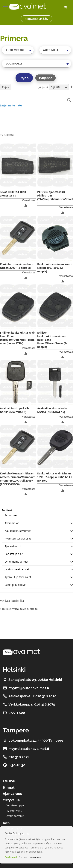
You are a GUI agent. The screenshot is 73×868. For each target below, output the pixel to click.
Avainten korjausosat (18, 538)
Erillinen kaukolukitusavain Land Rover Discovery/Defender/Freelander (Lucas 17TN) (18, 338)
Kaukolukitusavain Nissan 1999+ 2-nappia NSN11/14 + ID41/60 (55, 477)
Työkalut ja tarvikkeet (18, 577)
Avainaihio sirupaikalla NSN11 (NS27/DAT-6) (15, 410)
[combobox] (18, 50)
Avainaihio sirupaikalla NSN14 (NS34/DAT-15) (52, 410)
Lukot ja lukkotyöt (16, 585)
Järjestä (43, 87)
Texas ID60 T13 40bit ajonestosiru (13, 194)
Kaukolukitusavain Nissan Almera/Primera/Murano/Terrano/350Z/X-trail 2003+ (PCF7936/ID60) (17, 479)
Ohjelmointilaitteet (16, 562)
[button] (25, 205)
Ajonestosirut (13, 546)
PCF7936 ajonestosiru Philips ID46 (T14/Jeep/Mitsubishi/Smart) (55, 197)
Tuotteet (7, 510)
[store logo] (28, 6)
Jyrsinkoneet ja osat (17, 569)
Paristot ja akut (14, 554)
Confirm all (11, 857)
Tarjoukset (11, 515)
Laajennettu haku (11, 105)
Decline (23, 857)
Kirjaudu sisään (36, 19)
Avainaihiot (12, 523)
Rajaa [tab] (6, 87)
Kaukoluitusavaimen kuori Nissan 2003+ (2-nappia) (17, 266)
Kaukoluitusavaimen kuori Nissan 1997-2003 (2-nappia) (54, 268)
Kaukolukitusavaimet (18, 531)
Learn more (35, 857)
